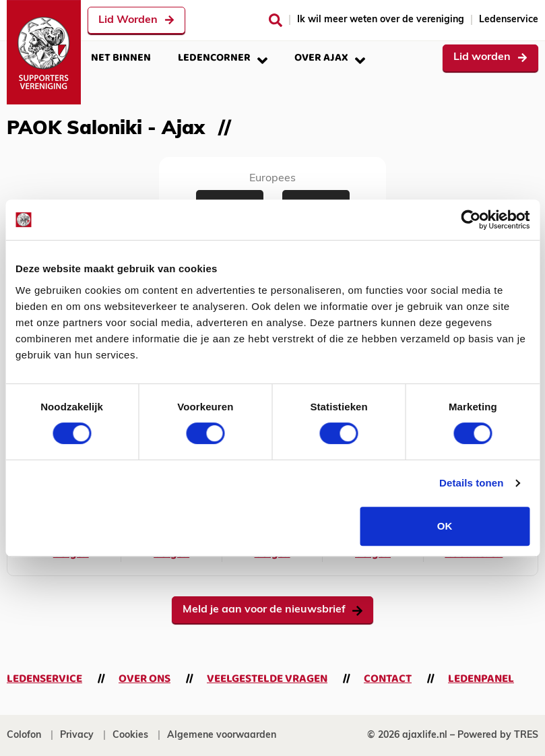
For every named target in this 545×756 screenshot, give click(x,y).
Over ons (145, 679)
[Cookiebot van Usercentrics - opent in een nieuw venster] (471, 220)
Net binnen (121, 58)
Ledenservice (509, 20)
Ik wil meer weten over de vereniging (381, 20)
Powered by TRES (498, 735)
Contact (388, 679)
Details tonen (471, 483)
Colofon (24, 735)
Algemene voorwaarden (222, 735)
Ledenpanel (481, 679)
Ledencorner (223, 58)
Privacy (77, 735)
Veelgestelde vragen (267, 679)
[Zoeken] (276, 20)
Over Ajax (330, 58)
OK (445, 526)
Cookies (130, 735)
